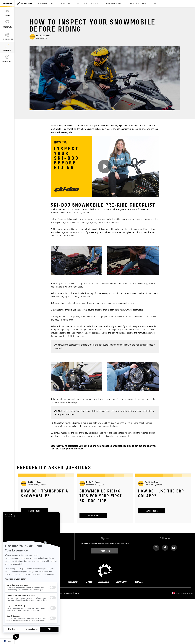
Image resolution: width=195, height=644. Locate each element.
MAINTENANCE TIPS (46, 4)
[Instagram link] (156, 547)
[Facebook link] (165, 547)
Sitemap (77, 593)
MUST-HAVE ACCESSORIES (88, 4)
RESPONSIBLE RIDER (139, 4)
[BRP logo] (105, 570)
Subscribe (105, 551)
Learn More (35, 511)
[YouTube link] (174, 547)
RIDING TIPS (66, 4)
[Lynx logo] (89, 582)
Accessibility (68, 593)
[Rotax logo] (139, 582)
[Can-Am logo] (121, 582)
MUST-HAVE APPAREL (114, 4)
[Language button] (7, 641)
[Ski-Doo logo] (7, 4)
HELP (156, 4)
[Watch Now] (105, 166)
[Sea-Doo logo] (104, 582)
